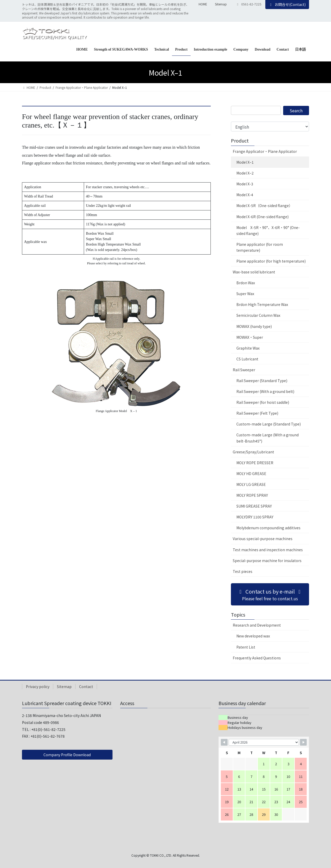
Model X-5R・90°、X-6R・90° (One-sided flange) (268, 230)
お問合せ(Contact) (287, 4)
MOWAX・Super (250, 337)
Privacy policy (38, 686)
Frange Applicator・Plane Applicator (265, 151)
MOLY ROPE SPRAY (252, 495)
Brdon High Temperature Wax (262, 304)
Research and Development (257, 625)
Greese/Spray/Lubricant (253, 452)
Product (240, 140)
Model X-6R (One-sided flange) (262, 217)
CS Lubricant (247, 359)
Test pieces (243, 571)
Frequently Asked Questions (257, 658)
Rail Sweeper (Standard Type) (262, 381)
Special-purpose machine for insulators (267, 561)
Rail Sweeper (244, 370)
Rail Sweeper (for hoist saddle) (263, 402)
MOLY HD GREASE (251, 474)
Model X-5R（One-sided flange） (264, 206)
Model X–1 (245, 162)
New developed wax (253, 636)
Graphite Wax (248, 348)
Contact (86, 686)
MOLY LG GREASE (251, 484)
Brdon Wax (246, 283)
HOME (203, 4)
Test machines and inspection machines (268, 550)
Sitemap (221, 4)
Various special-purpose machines (263, 539)
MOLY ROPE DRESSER (255, 463)
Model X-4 (245, 195)
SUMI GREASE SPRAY (254, 506)
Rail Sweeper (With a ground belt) (265, 391)
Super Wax (245, 294)
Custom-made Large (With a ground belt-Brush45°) (268, 438)
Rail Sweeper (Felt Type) (257, 413)
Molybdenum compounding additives (268, 528)
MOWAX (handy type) (254, 326)
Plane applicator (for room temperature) (260, 247)
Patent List (246, 647)
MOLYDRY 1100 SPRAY (255, 517)
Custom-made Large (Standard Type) (269, 424)
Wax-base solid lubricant (254, 272)
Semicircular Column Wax (258, 315)
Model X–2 (245, 173)
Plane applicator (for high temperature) (271, 261)
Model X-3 (245, 184)
